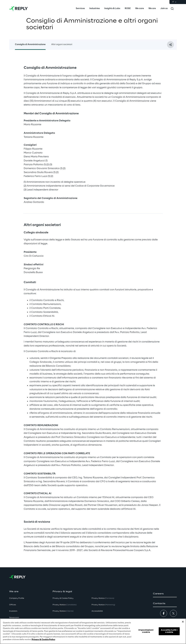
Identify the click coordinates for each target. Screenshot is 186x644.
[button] (165, 594)
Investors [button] (13, 611)
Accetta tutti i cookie (169, 631)
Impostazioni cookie (146, 631)
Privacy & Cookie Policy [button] (63, 598)
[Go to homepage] (18, 9)
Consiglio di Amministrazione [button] (30, 44)
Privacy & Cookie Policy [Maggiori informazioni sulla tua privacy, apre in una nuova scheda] (43, 640)
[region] (93, 631)
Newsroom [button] (14, 618)
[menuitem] (80, 9)
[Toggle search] (172, 9)
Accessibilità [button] (97, 611)
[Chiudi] (183, 622)
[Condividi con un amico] (170, 45)
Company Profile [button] (17, 598)
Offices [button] (13, 605)
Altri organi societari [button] (62, 44)
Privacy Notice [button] (65, 605)
